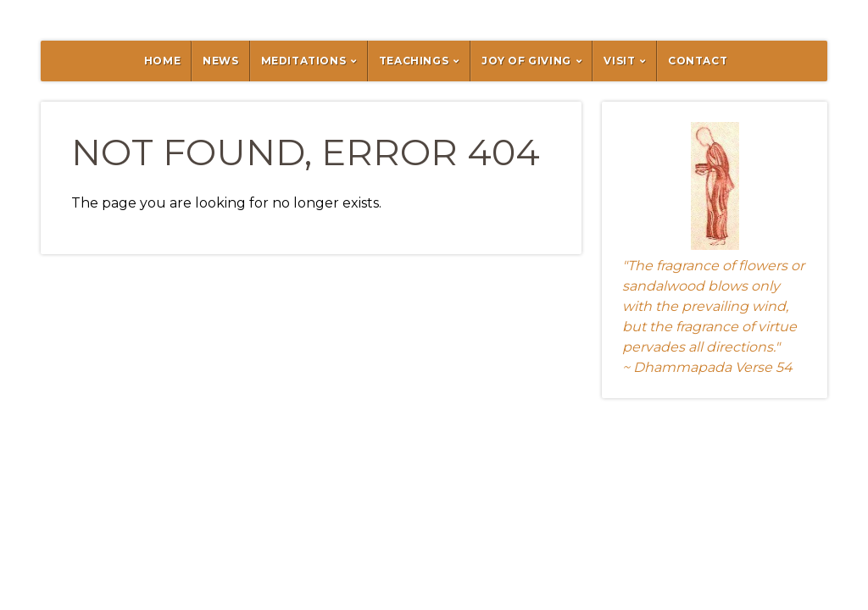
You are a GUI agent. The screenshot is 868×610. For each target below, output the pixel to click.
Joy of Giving (526, 61)
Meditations (304, 61)
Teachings (414, 61)
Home (162, 61)
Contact (698, 61)
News (220, 61)
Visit (619, 61)
